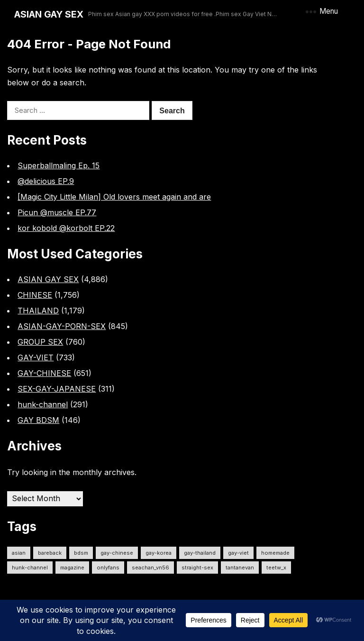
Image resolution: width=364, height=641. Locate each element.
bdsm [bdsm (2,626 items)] (81, 553)
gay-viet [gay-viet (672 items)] (238, 553)
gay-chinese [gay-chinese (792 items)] (117, 553)
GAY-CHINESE (44, 373)
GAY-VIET (36, 357)
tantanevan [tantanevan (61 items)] (240, 568)
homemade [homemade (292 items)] (275, 553)
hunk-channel (43, 404)
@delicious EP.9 (46, 181)
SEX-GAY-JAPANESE (57, 389)
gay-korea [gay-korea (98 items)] (159, 553)
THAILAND (38, 311)
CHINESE (35, 295)
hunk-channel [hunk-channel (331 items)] (30, 568)
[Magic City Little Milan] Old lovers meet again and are (114, 197)
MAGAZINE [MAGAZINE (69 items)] (72, 568)
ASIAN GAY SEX (49, 14)
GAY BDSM (38, 420)
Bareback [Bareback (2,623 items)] (50, 553)
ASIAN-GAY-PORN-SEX (62, 326)
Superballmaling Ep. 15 (59, 165)
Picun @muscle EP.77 (57, 212)
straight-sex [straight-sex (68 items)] (197, 568)
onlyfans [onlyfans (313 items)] (108, 568)
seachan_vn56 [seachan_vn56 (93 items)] (150, 568)
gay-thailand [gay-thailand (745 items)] (200, 553)
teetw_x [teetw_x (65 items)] (276, 568)
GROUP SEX (40, 342)
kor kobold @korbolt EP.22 (66, 228)
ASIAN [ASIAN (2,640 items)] (19, 553)
